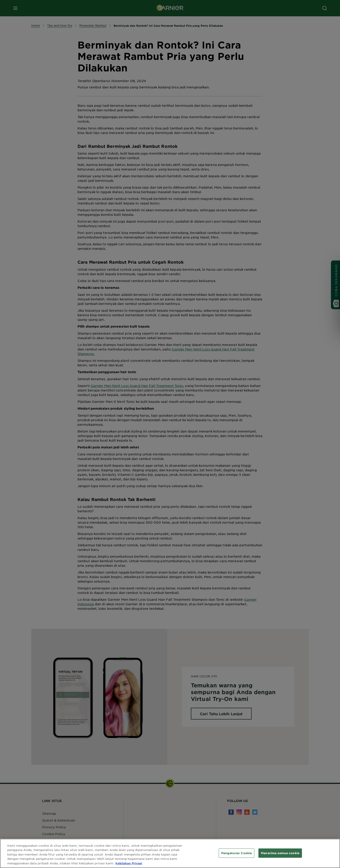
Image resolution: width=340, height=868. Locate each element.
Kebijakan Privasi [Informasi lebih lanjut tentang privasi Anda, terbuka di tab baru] (129, 866)
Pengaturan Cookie (237, 856)
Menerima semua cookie (280, 856)
